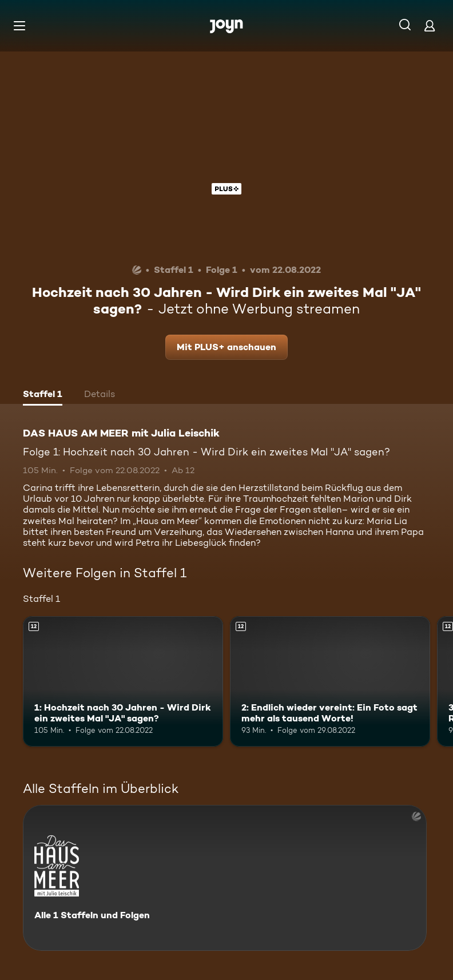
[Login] (430, 25)
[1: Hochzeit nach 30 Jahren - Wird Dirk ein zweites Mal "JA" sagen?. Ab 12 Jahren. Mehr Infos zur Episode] (123, 681)
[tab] (43, 395)
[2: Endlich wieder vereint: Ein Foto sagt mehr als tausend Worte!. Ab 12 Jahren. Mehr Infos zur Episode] (330, 681)
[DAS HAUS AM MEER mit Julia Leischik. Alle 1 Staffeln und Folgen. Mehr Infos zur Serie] (225, 878)
